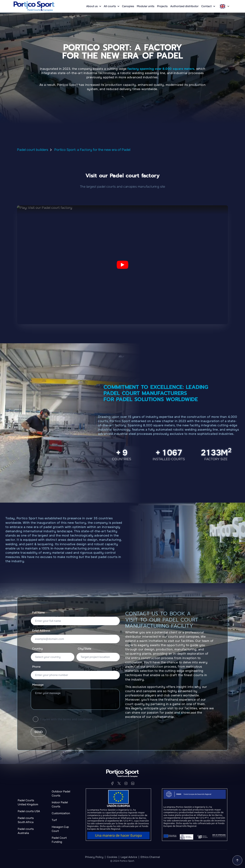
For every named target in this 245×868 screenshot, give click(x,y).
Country (37, 649)
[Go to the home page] (34, 6)
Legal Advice (129, 857)
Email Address (41, 631)
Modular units (146, 6)
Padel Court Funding (59, 840)
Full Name (38, 613)
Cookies (112, 857)
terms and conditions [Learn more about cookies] (78, 719)
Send (39, 732)
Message (38, 685)
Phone (36, 667)
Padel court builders (33, 150)
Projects (162, 6)
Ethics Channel (150, 857)
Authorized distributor (184, 6)
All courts (112, 6)
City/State (84, 649)
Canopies (128, 6)
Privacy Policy (94, 857)
